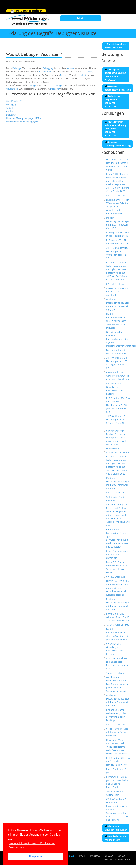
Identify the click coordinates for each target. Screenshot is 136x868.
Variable (71, 68)
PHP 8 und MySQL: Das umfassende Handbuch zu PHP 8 (118, 761)
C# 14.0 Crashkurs (115, 195)
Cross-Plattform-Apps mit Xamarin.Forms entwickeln (117, 732)
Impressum (108, 859)
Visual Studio (45, 72)
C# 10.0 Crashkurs (115, 724)
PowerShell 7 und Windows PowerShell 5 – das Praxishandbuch (118, 376)
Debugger (17, 68)
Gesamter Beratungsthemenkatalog (118, 88)
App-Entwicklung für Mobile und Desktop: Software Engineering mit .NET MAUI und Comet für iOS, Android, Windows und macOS (118, 515)
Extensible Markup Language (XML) (23, 122)
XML (83, 72)
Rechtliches (124, 859)
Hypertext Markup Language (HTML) (23, 118)
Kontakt (122, 856)
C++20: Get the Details (118, 452)
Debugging (48, 68)
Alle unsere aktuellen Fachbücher (116, 828)
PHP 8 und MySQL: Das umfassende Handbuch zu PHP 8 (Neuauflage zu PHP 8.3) (118, 405)
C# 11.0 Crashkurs (115, 577)
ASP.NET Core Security (118, 625)
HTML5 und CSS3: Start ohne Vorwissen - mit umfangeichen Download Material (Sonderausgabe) (118, 588)
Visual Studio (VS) (14, 101)
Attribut (82, 75)
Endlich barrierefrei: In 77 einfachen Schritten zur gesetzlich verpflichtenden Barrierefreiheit (118, 207)
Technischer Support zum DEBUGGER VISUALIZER (112, 101)
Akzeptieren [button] (36, 856)
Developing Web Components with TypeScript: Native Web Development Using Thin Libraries (116, 747)
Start (72, 856)
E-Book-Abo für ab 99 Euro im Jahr (115, 838)
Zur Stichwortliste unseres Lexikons (115, 46)
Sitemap (109, 856)
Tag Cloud (95, 856)
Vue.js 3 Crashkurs (116, 673)
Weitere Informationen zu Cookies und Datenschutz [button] (32, 845)
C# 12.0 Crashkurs (115, 493)
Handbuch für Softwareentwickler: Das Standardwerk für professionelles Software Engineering (117, 684)
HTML (89, 72)
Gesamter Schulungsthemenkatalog (118, 144)
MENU (80, 18)
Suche (82, 856)
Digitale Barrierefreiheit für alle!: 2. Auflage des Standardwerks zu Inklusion (116, 321)
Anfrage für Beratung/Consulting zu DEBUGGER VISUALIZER (115, 75)
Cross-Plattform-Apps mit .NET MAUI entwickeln (117, 292)
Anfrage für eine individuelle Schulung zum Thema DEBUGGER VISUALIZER (115, 129)
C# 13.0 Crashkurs (115, 284)
